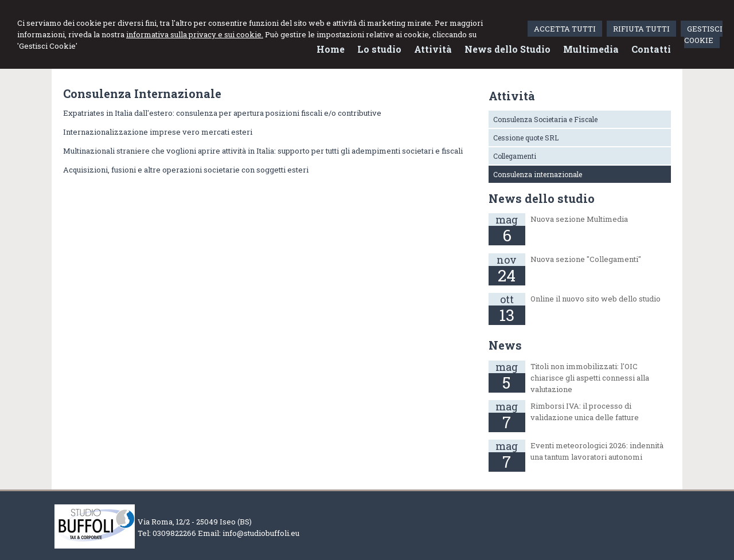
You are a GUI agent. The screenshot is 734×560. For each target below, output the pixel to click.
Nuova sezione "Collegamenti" (586, 259)
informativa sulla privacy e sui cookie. (195, 34)
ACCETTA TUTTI (565, 29)
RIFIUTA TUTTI (641, 29)
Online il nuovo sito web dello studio (596, 299)
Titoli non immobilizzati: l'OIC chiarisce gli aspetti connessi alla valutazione (590, 378)
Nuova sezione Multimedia (579, 219)
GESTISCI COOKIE (703, 34)
